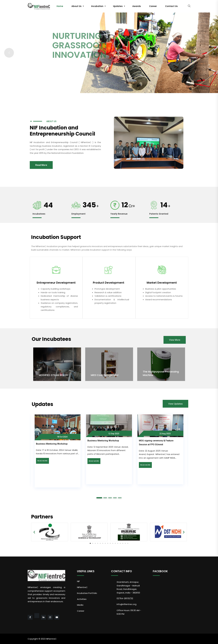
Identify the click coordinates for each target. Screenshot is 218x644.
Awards (137, 6)
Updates (118, 6)
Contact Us (171, 6)
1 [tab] (99, 498)
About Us (76, 6)
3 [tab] (110, 498)
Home (60, 6)
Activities (82, 599)
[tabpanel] (109, 448)
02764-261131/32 (125, 598)
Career (153, 6)
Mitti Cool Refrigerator (105, 375)
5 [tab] (120, 498)
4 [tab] (115, 498)
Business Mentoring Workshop (52, 444)
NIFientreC (82, 587)
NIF (78, 581)
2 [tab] (105, 498)
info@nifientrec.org (127, 604)
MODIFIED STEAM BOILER (53, 375)
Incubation (97, 6)
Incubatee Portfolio (87, 593)
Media (80, 605)
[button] (90, 543)
